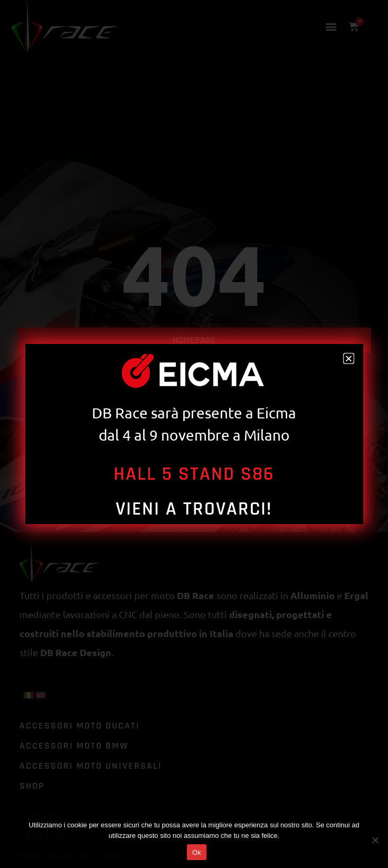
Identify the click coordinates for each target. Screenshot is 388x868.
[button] (349, 358)
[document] (194, 434)
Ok (197, 852)
